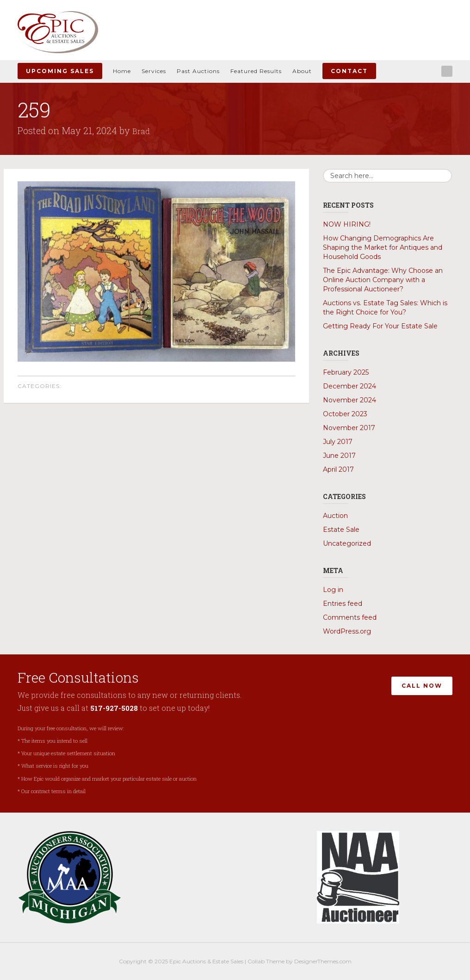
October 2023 (345, 414)
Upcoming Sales (60, 71)
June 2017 (339, 456)
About (302, 71)
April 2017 (338, 469)
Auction (335, 516)
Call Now (422, 684)
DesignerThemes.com (323, 961)
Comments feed (350, 617)
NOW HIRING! (347, 224)
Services (154, 71)
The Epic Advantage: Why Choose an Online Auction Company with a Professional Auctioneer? (383, 280)
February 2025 (346, 372)
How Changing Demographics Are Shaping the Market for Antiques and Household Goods (383, 247)
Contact (349, 71)
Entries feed (343, 604)
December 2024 (349, 386)
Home (122, 71)
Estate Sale (341, 530)
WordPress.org (347, 631)
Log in (333, 590)
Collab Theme (266, 961)
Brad (142, 130)
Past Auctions (198, 71)
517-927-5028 (115, 708)
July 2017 (338, 442)
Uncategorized (347, 543)
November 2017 (349, 428)
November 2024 (349, 400)
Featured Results (256, 71)
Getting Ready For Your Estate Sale (380, 326)
